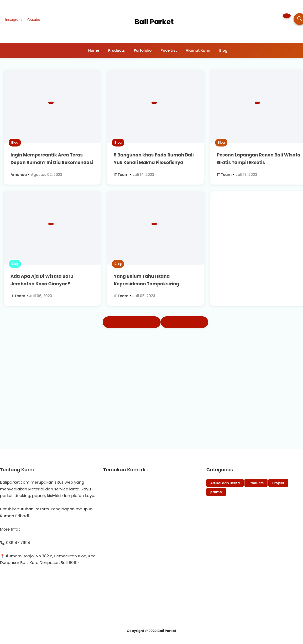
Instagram (13, 20)
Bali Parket (167, 631)
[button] (287, 16)
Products (256, 483)
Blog (15, 142)
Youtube (33, 20)
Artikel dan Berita (225, 483)
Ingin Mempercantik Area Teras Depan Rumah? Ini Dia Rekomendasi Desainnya (52, 163)
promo (216, 492)
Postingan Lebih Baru (132, 322)
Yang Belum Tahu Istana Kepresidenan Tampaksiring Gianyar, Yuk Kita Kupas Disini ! (150, 284)
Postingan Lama (185, 322)
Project (278, 483)
